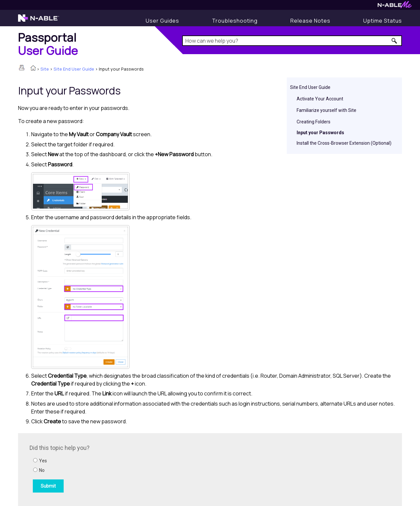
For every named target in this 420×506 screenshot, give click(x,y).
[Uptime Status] (383, 21)
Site (45, 69)
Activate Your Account (320, 99)
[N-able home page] (39, 21)
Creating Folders (314, 122)
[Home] (48, 44)
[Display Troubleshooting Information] (235, 21)
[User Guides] (162, 21)
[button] (395, 41)
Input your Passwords (320, 133)
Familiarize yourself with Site (326, 110)
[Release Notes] (310, 21)
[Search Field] (292, 41)
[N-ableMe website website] (395, 6)
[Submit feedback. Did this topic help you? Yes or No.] (118, 469)
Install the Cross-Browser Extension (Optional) (344, 143)
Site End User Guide (74, 69)
